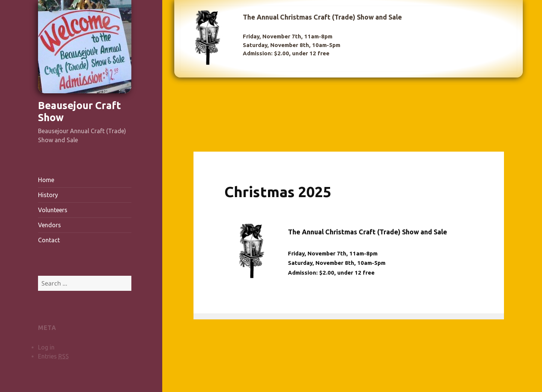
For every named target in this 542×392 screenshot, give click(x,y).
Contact (49, 240)
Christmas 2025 (278, 192)
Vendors (49, 225)
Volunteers (53, 210)
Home (46, 180)
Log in (46, 347)
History (48, 195)
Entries (53, 356)
